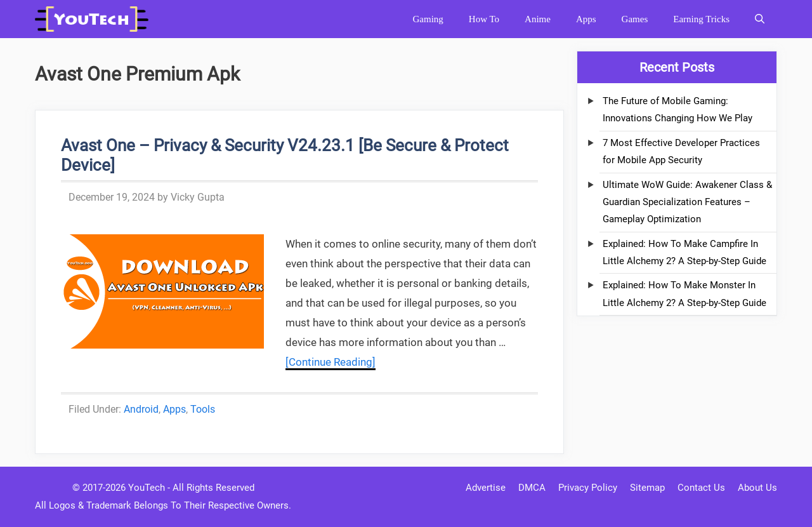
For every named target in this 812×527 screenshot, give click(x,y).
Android (141, 409)
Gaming (428, 19)
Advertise (486, 488)
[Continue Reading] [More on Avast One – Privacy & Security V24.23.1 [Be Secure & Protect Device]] (331, 362)
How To (484, 19)
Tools (203, 409)
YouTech (147, 488)
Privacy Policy (588, 488)
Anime (538, 19)
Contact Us (701, 488)
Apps (586, 19)
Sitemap (647, 488)
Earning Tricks (701, 19)
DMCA (532, 488)
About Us (757, 488)
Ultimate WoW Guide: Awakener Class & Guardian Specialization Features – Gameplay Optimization (687, 202)
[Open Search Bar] (760, 19)
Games (635, 19)
